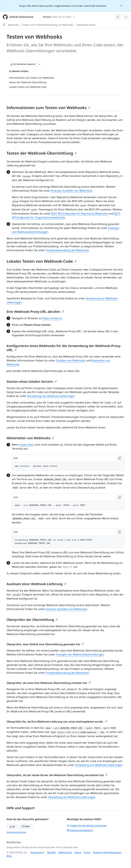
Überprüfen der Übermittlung (32, 620)
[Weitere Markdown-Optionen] (39, 64)
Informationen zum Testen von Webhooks (49, 108)
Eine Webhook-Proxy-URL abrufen (35, 312)
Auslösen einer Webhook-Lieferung (37, 584)
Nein (25, 826)
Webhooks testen (86, 25)
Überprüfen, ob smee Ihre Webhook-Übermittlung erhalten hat (49, 683)
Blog (9, 856)
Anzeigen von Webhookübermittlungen (80, 654)
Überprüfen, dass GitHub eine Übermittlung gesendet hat (45, 644)
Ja (12, 826)
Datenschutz (65, 852)
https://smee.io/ (52, 318)
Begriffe (51, 852)
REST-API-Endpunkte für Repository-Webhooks (79, 214)
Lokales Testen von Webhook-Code (42, 261)
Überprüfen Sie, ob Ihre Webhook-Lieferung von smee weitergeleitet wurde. (57, 722)
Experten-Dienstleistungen (107, 852)
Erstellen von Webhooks (71, 360)
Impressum (36, 852)
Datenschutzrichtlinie (16, 832)
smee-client (27, 445)
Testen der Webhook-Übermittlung (42, 153)
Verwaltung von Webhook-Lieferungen (51, 396)
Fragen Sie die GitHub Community (87, 826)
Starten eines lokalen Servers (32, 382)
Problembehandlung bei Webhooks (67, 250)
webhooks (13, 25)
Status (78, 852)
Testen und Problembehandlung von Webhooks (48, 25)
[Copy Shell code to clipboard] (120, 458)
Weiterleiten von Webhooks (31, 438)
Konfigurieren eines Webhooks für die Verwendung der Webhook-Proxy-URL (64, 348)
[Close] (122, 5)
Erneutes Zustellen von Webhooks (71, 191)
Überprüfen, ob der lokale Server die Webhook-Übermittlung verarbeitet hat (57, 775)
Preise (87, 852)
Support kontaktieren (80, 830)
